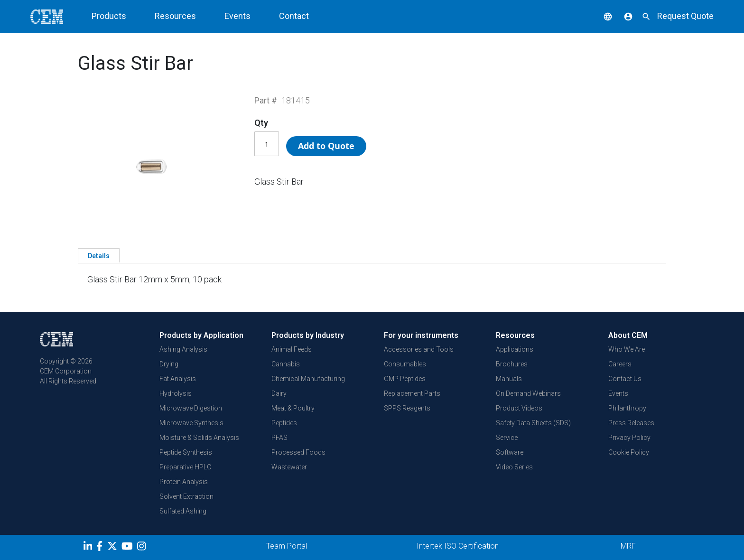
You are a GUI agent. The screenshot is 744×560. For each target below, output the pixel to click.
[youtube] (128, 548)
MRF (628, 546)
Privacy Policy (629, 438)
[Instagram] (143, 548)
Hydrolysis (176, 393)
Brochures (512, 364)
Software (510, 452)
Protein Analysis (184, 482)
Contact (294, 16)
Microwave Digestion (191, 408)
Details (99, 256)
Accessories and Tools (419, 349)
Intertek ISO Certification (458, 546)
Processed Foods (298, 452)
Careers (620, 364)
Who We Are (627, 349)
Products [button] (109, 16)
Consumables (405, 364)
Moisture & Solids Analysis (199, 438)
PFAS (279, 438)
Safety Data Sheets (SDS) (533, 423)
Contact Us (625, 379)
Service (507, 438)
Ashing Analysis (183, 349)
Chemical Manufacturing (308, 379)
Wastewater (289, 467)
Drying (169, 364)
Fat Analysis (178, 379)
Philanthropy (627, 408)
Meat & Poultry (293, 408)
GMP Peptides (405, 379)
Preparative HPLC (185, 467)
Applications (515, 349)
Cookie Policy (629, 452)
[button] (601, 16)
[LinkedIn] (89, 548)
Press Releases (631, 423)
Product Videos (519, 408)
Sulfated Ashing (183, 511)
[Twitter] (113, 548)
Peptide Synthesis (186, 452)
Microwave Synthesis (191, 423)
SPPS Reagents (407, 408)
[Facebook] (102, 548)
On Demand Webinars (528, 393)
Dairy (279, 393)
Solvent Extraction (186, 496)
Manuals (509, 379)
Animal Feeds (292, 349)
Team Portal (287, 546)
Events (237, 16)
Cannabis (286, 364)
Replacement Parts (412, 393)
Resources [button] (175, 16)
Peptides (284, 423)
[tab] (99, 255)
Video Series (514, 467)
